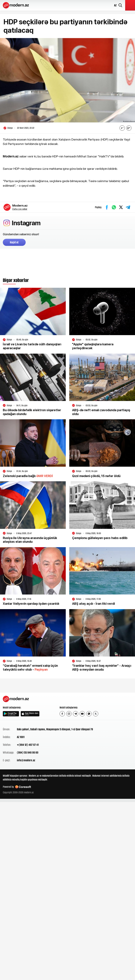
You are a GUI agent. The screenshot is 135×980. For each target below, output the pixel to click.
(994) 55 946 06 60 (28, 752)
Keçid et (14, 242)
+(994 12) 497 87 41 (28, 745)
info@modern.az (26, 760)
